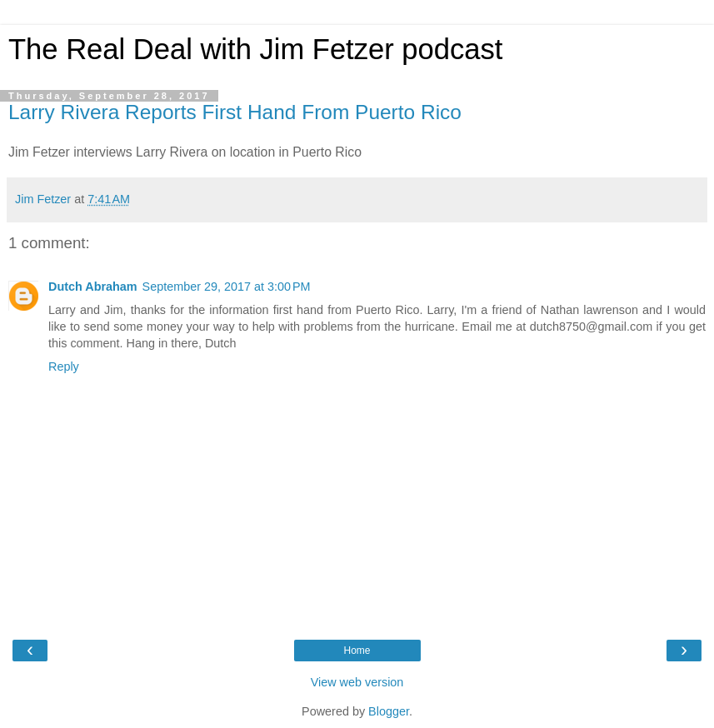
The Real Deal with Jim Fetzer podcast (255, 49)
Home (357, 651)
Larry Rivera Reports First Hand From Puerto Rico (235, 112)
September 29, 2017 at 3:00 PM (227, 287)
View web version (357, 682)
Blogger (389, 711)
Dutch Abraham (93, 287)
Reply (64, 366)
